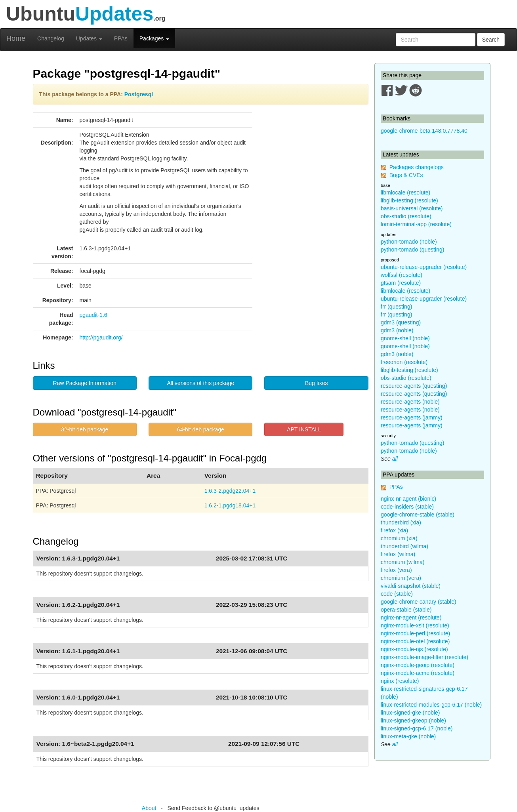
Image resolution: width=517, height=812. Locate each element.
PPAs (121, 38)
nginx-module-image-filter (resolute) (424, 657)
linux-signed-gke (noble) (410, 713)
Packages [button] (154, 38)
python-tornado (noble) (409, 242)
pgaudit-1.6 (93, 315)
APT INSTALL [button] (304, 429)
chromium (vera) (401, 578)
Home (16, 38)
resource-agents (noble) (410, 402)
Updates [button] (89, 38)
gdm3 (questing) (401, 322)
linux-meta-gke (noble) (408, 736)
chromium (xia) (399, 538)
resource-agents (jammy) (412, 417)
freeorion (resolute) (404, 362)
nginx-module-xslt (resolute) (415, 625)
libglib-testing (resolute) (409, 200)
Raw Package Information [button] (85, 383)
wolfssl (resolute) (402, 275)
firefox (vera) (396, 570)
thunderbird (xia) (401, 522)
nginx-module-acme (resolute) (418, 673)
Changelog (51, 38)
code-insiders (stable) (407, 507)
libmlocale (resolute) (405, 193)
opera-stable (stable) (406, 610)
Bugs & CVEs (406, 175)
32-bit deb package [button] (85, 429)
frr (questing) (396, 307)
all (395, 459)
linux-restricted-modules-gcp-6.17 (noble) (431, 705)
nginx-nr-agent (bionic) (408, 499)
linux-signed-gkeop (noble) (413, 721)
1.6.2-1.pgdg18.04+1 (230, 505)
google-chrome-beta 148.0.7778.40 (424, 131)
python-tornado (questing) (412, 250)
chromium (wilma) (403, 562)
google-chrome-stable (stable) (418, 515)
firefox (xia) (394, 530)
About (149, 808)
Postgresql (139, 94)
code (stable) (397, 594)
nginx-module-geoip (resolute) (418, 665)
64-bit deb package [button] (201, 429)
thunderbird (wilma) (404, 546)
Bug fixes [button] (317, 383)
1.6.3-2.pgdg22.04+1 (230, 491)
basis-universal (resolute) (412, 208)
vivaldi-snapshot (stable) (411, 586)
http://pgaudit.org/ (101, 337)
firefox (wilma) (398, 554)
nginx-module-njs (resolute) (414, 649)
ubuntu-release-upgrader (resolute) (424, 267)
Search (491, 40)
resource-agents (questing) (414, 386)
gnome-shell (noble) (405, 338)
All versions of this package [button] (200, 383)
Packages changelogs (417, 167)
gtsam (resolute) (401, 283)
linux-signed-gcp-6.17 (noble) (417, 728)
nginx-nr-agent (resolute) (411, 618)
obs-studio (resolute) (406, 216)
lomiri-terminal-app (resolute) (416, 224)
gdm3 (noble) (397, 330)
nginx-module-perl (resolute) (415, 633)
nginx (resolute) (400, 681)
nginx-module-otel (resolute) (415, 641)
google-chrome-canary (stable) (419, 602)
